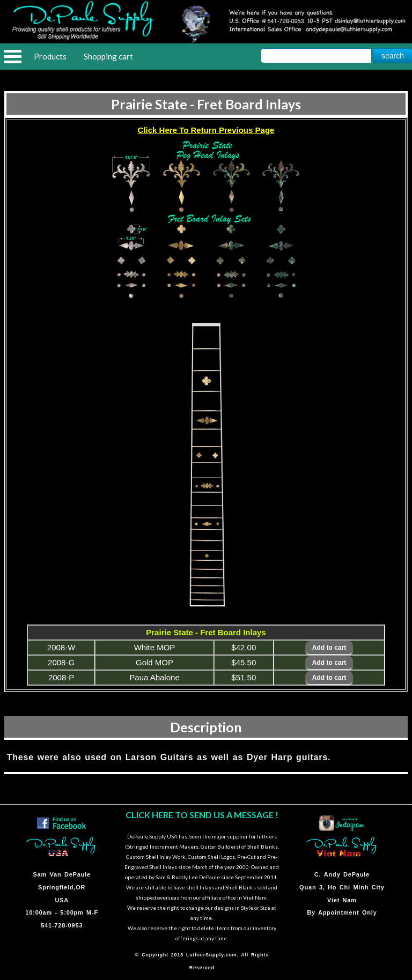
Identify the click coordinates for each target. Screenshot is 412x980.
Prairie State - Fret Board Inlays (206, 104)
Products (50, 56)
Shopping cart (108, 56)
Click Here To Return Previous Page (206, 130)
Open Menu (13, 57)
